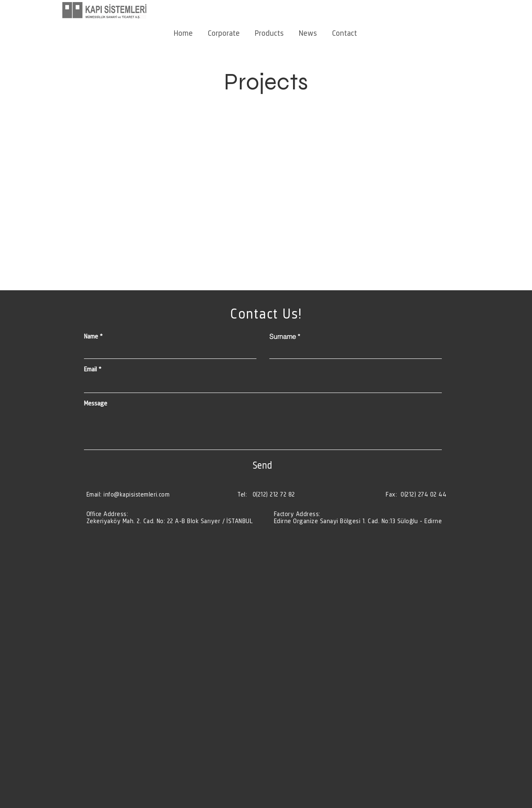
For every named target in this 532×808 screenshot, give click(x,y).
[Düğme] (171, 517)
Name (91, 336)
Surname (283, 336)
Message (96, 403)
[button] (224, 29)
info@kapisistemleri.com (137, 494)
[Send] (262, 465)
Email (90, 369)
